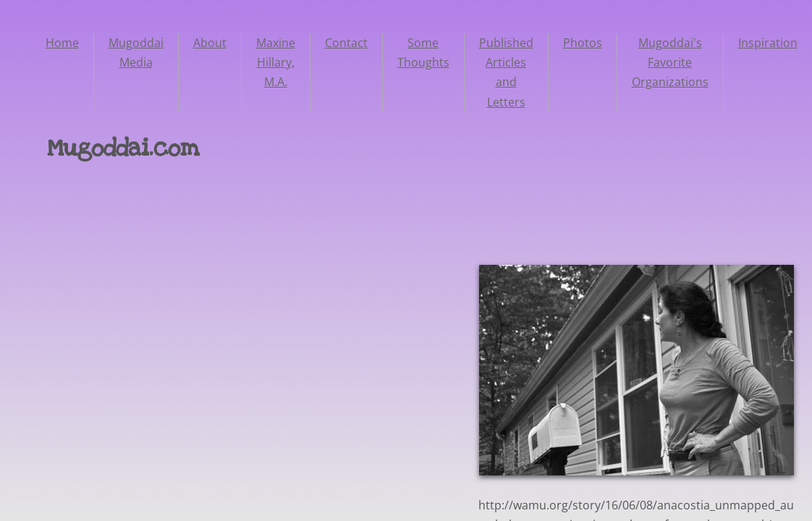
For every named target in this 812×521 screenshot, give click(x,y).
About (210, 43)
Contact (346, 43)
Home (62, 43)
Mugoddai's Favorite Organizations (670, 62)
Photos (583, 43)
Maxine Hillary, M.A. (276, 62)
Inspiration (768, 43)
